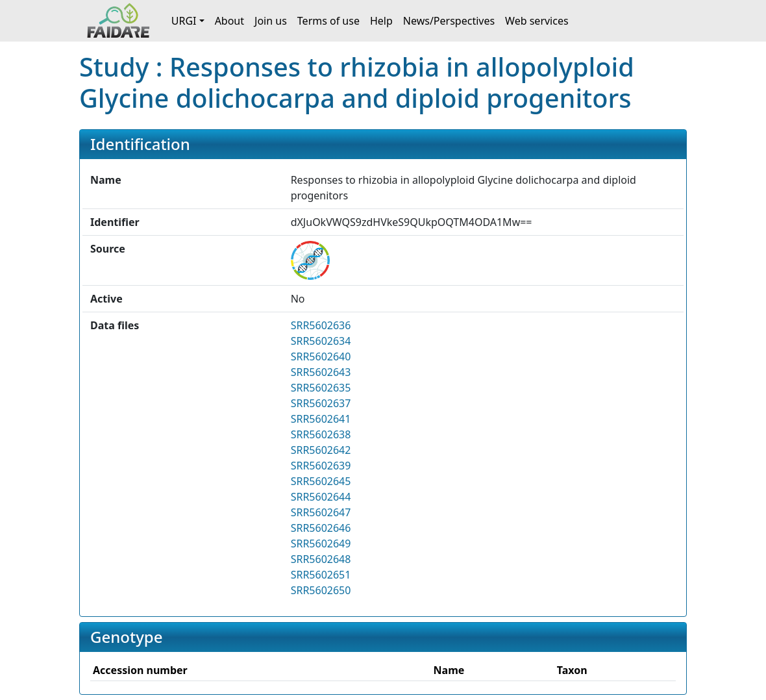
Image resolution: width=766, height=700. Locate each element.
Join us (271, 21)
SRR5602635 (321, 388)
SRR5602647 (321, 512)
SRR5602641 (321, 419)
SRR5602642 (321, 450)
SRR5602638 (321, 434)
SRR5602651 (321, 575)
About (229, 21)
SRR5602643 (321, 372)
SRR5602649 (321, 544)
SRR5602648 (321, 559)
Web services (537, 21)
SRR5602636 (321, 325)
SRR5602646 (321, 528)
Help (381, 21)
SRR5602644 (321, 497)
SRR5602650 (321, 590)
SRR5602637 (321, 403)
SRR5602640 (321, 356)
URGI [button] (184, 21)
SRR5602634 (321, 341)
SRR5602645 (321, 481)
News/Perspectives (449, 21)
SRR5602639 (321, 466)
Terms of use (328, 21)
